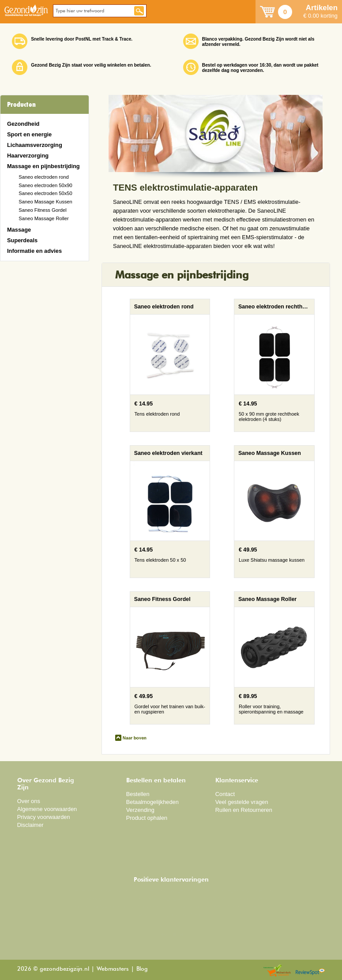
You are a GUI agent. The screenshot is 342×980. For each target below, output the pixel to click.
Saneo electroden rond (44, 177)
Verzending (140, 810)
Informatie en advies (34, 251)
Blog (142, 969)
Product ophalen (147, 818)
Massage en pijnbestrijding (43, 166)
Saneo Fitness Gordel (43, 210)
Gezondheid (23, 124)
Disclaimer (30, 825)
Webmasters (113, 969)
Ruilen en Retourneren (244, 810)
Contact (225, 794)
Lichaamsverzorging (35, 145)
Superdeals (22, 240)
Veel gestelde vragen (242, 802)
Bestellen (138, 794)
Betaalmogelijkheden (152, 802)
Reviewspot (310, 971)
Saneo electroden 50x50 (45, 193)
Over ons (29, 801)
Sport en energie (29, 134)
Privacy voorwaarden (44, 817)
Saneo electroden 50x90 (45, 185)
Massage (19, 230)
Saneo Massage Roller (44, 218)
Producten (21, 105)
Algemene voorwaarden (47, 809)
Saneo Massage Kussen (45, 202)
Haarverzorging (28, 156)
